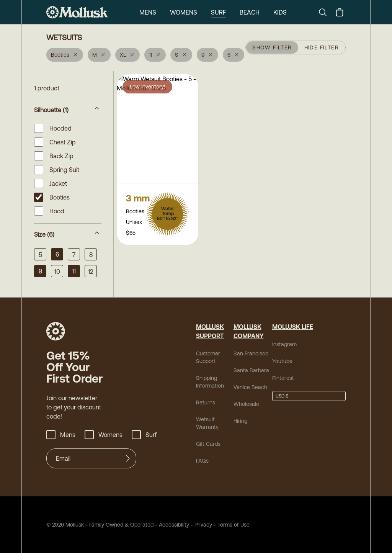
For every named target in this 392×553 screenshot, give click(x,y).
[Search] (326, 12)
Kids (280, 12)
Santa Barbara (251, 370)
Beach (250, 12)
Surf (218, 12)
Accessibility (171, 525)
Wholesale (246, 404)
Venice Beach (250, 387)
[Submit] (128, 458)
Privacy (203, 525)
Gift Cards (208, 444)
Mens (148, 12)
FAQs (202, 461)
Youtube (282, 361)
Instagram (284, 344)
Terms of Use (234, 525)
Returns (206, 402)
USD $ (282, 396)
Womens (184, 12)
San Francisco (251, 353)
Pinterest (283, 378)
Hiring (240, 421)
